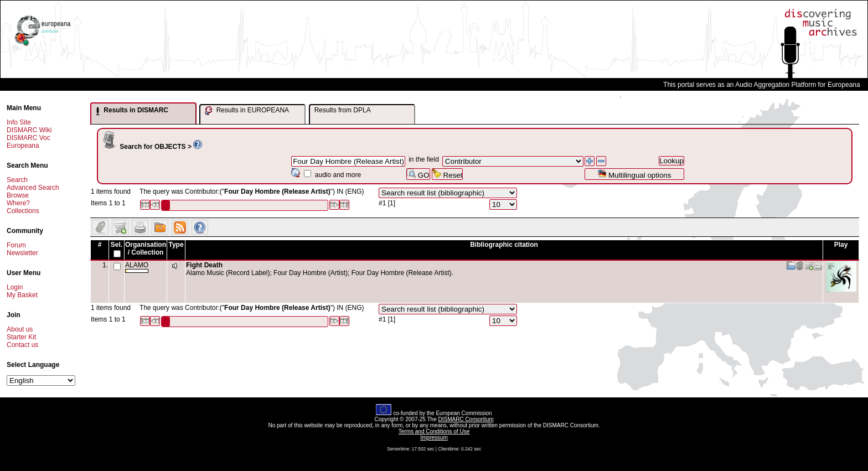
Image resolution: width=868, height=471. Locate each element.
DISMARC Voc (29, 138)
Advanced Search (33, 188)
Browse (18, 195)
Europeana (23, 146)
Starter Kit (21, 337)
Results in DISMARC (132, 111)
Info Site (19, 122)
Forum (16, 245)
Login (15, 287)
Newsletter (22, 253)
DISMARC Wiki (29, 130)
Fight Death (204, 265)
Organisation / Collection (146, 249)
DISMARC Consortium (466, 419)
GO (418, 174)
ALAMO (137, 267)
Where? (18, 203)
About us (20, 329)
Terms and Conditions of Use (434, 431)
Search (17, 180)
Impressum (434, 438)
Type (176, 245)
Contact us (22, 345)
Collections (23, 211)
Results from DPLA (343, 110)
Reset (448, 174)
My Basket (22, 295)
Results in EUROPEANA (247, 111)
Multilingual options (634, 174)
